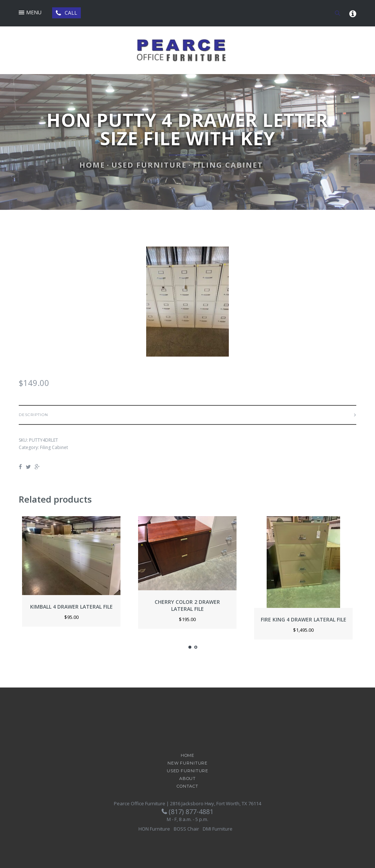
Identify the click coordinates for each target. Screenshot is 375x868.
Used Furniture (149, 165)
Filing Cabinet (228, 165)
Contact (187, 786)
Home (92, 165)
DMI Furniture (218, 829)
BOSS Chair (186, 829)
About (187, 779)
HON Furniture (154, 829)
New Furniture (187, 763)
